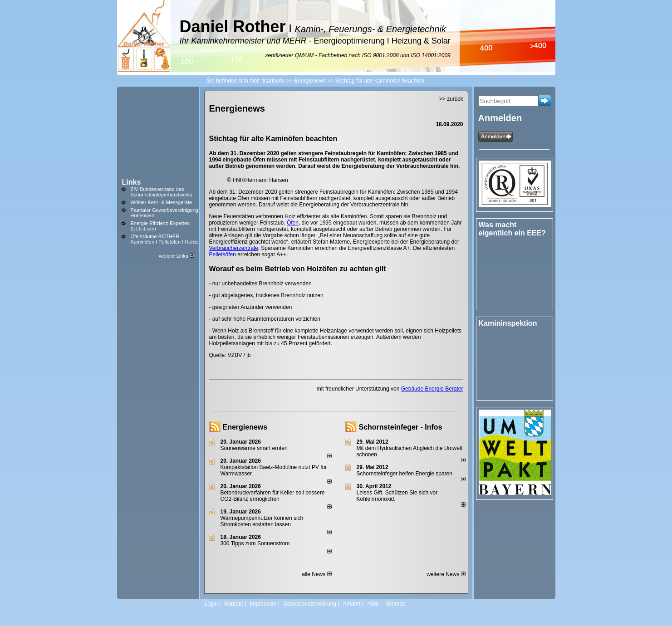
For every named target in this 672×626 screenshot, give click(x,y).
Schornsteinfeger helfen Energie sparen (405, 474)
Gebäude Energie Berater (432, 389)
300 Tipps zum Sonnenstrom (255, 543)
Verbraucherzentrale (234, 248)
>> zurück (451, 99)
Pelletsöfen (223, 254)
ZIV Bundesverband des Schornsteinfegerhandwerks (162, 192)
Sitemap (395, 604)
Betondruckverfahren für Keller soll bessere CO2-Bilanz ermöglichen (273, 496)
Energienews (245, 427)
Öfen (293, 223)
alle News (316, 574)
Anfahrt (352, 604)
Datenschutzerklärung (310, 604)
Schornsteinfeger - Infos (401, 427)
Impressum (263, 604)
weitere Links (176, 256)
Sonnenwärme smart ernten (254, 448)
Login (211, 604)
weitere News (446, 574)
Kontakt (234, 604)
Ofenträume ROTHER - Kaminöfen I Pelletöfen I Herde (165, 239)
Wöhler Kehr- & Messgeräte (162, 202)
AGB (373, 604)
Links (132, 182)
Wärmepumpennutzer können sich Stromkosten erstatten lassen (262, 521)
